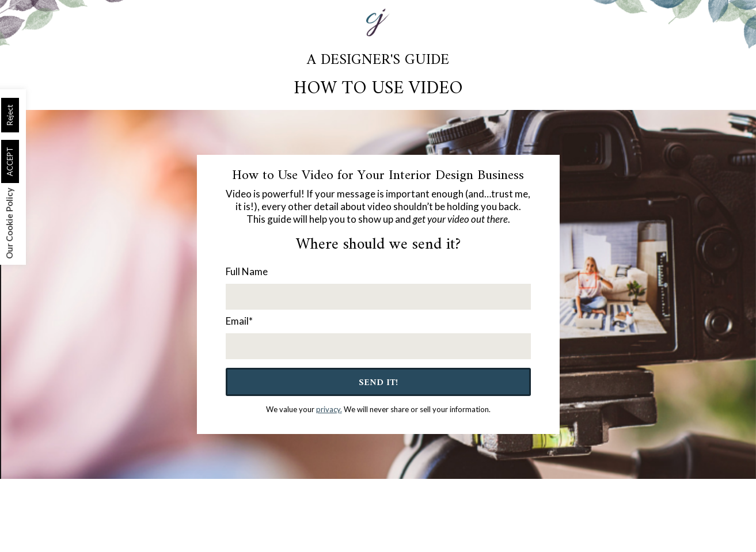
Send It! (378, 383)
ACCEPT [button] (10, 161)
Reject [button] (10, 115)
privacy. (329, 409)
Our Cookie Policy (9, 223)
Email (239, 321)
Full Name (247, 271)
